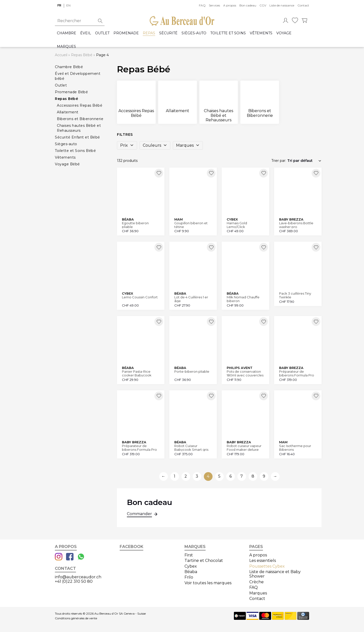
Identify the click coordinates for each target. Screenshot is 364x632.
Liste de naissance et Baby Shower (275, 574)
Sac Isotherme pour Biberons (295, 448)
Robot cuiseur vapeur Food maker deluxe (244, 448)
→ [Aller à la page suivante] (275, 476)
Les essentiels (263, 561)
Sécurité (168, 33)
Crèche (256, 582)
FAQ (202, 5)
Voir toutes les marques (208, 583)
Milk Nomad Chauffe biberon (243, 299)
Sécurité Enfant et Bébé (77, 137)
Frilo (189, 577)
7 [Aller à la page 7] (242, 476)
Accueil (61, 55)
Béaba (191, 572)
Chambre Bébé (69, 67)
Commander (139, 514)
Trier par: (279, 161)
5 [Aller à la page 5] (219, 476)
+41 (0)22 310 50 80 (74, 581)
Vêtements (261, 33)
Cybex (191, 566)
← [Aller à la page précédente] (163, 476)
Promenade (126, 33)
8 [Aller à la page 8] (253, 476)
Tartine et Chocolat (204, 561)
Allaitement (68, 112)
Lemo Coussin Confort (140, 297)
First (189, 555)
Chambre (67, 33)
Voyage (284, 33)
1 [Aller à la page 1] (175, 476)
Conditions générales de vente (76, 618)
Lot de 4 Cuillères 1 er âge (191, 299)
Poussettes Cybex (267, 566)
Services (214, 5)
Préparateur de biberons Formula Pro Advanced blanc (297, 373)
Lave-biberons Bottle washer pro (296, 225)
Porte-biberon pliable (192, 372)
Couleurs (155, 145)
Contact (303, 5)
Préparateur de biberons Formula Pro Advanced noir (139, 448)
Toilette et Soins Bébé (75, 151)
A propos (230, 5)
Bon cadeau (248, 5)
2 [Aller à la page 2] (186, 476)
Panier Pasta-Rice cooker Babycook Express (137, 373)
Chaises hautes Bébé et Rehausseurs (79, 128)
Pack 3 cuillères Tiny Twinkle (295, 295)
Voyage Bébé (67, 164)
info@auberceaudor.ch (78, 577)
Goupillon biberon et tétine (191, 225)
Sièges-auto (194, 33)
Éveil (86, 33)
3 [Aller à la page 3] (197, 476)
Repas (149, 33)
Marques (66, 47)
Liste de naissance (282, 5)
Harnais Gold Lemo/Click (237, 225)
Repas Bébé (82, 55)
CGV (263, 5)
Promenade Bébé (71, 92)
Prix (127, 145)
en (68, 5)
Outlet (102, 33)
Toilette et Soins (228, 33)
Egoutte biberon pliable (135, 225)
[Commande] (304, 161)
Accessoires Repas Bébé (80, 105)
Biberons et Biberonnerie (80, 119)
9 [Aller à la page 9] (264, 476)
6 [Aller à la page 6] (231, 476)
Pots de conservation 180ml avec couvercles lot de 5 (245, 373)
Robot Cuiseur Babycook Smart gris (191, 448)
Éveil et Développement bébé (78, 76)
